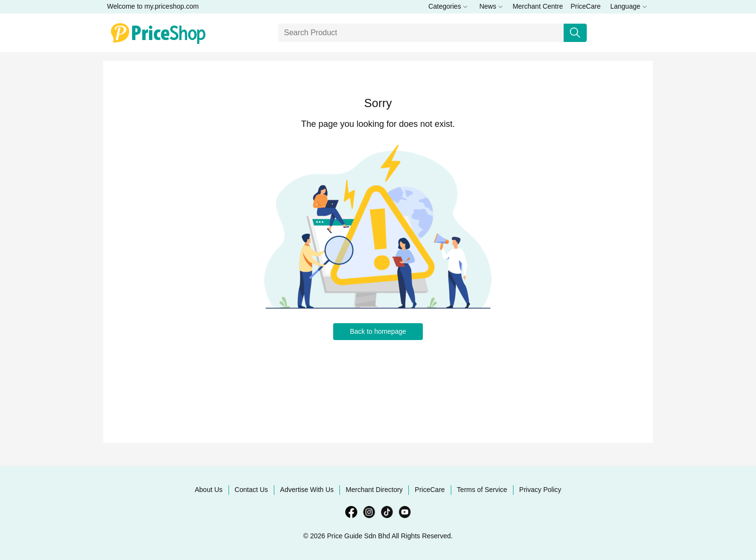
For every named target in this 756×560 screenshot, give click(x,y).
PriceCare (585, 6)
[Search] (421, 33)
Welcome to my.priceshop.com (153, 6)
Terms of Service (482, 490)
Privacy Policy (540, 490)
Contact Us (251, 490)
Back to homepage (378, 331)
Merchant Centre (538, 6)
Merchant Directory (374, 490)
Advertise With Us (307, 490)
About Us (209, 490)
